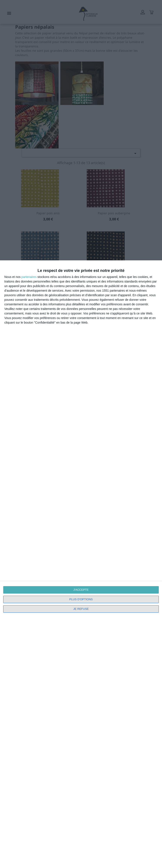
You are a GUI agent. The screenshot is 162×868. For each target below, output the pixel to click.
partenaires (29, 277)
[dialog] (81, 564)
